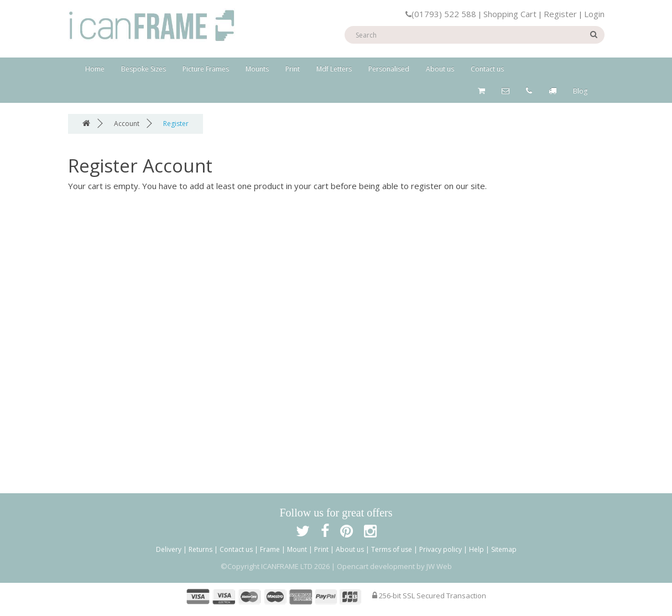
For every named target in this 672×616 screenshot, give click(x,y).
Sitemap (504, 549)
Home (95, 69)
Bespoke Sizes (144, 69)
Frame (270, 549)
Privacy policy (441, 549)
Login (594, 14)
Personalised (389, 69)
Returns (200, 549)
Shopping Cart (510, 14)
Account (127, 124)
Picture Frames (206, 69)
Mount (297, 549)
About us (440, 69)
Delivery (169, 549)
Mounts (257, 69)
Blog (580, 91)
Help (476, 549)
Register (560, 14)
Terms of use (392, 549)
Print (293, 69)
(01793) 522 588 (441, 14)
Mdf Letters (334, 69)
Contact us (487, 69)
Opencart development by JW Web (394, 566)
